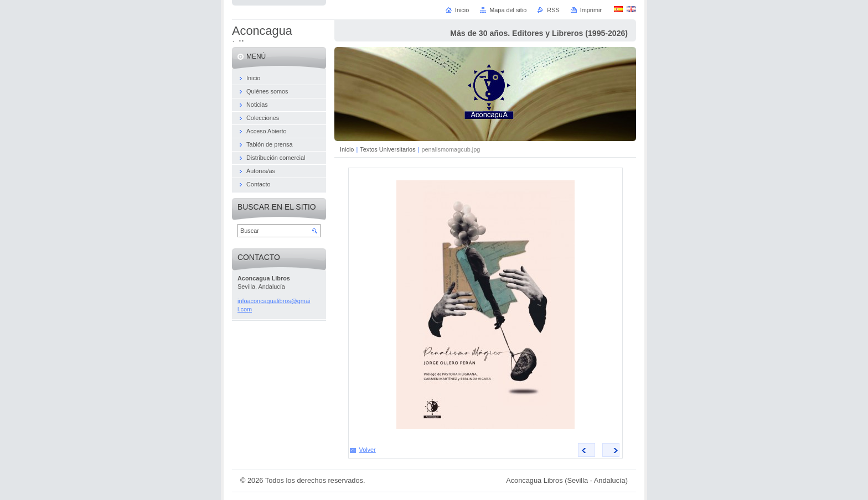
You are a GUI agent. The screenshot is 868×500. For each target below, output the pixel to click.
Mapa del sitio (508, 10)
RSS (553, 10)
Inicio (347, 149)
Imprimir (591, 10)
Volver (368, 450)
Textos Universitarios (387, 149)
